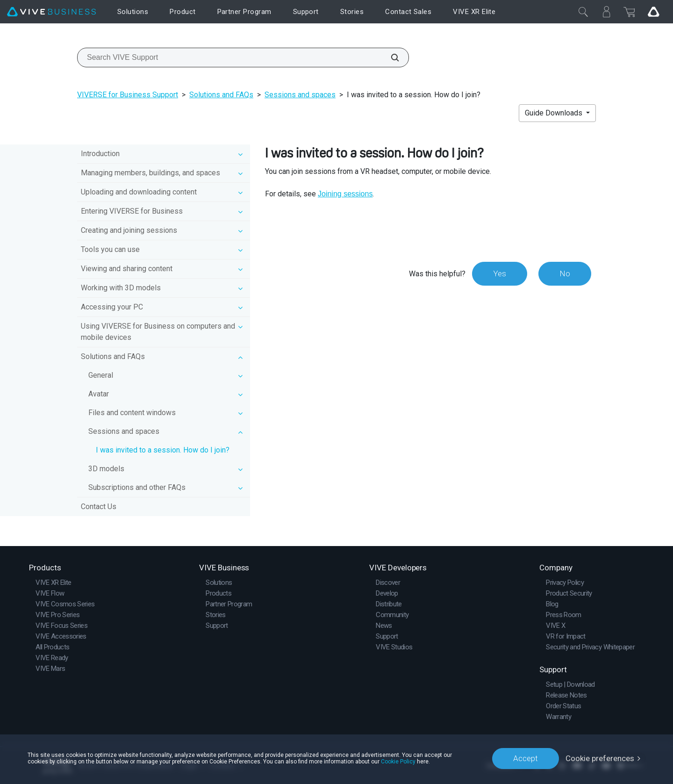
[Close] (583, 12)
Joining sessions (345, 194)
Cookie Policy (398, 762)
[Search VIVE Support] (390, 58)
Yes (500, 273)
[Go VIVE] (653, 12)
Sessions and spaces (300, 95)
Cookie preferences (600, 758)
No (565, 273)
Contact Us (99, 507)
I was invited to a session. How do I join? (163, 450)
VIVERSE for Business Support (128, 95)
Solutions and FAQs (221, 95)
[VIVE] (51, 12)
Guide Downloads (555, 113)
